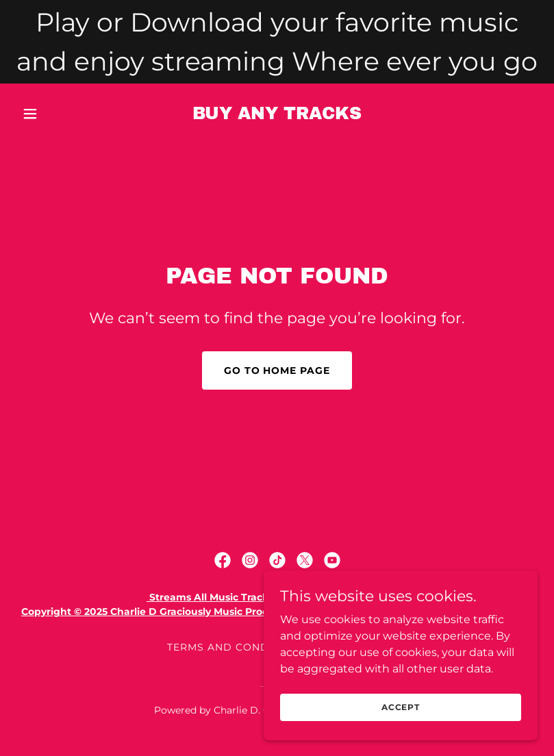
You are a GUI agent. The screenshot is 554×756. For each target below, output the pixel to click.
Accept (401, 726)
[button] (55, 114)
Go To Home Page (277, 370)
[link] (277, 115)
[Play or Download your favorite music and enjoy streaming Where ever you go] (277, 42)
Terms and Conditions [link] (237, 647)
